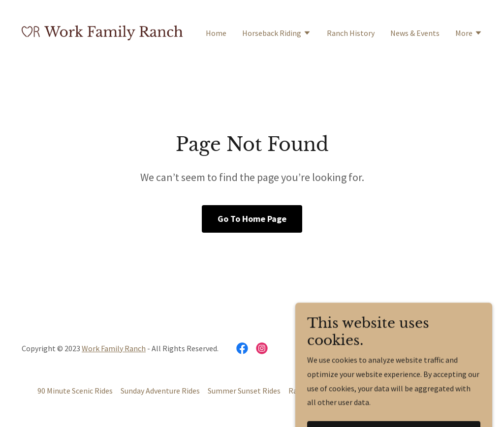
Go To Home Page (252, 219)
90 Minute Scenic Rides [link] (75, 391)
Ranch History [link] (351, 33)
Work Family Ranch (114, 348)
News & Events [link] (415, 33)
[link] (102, 31)
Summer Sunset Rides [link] (244, 391)
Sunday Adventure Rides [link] (160, 391)
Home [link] (216, 33)
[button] (277, 34)
